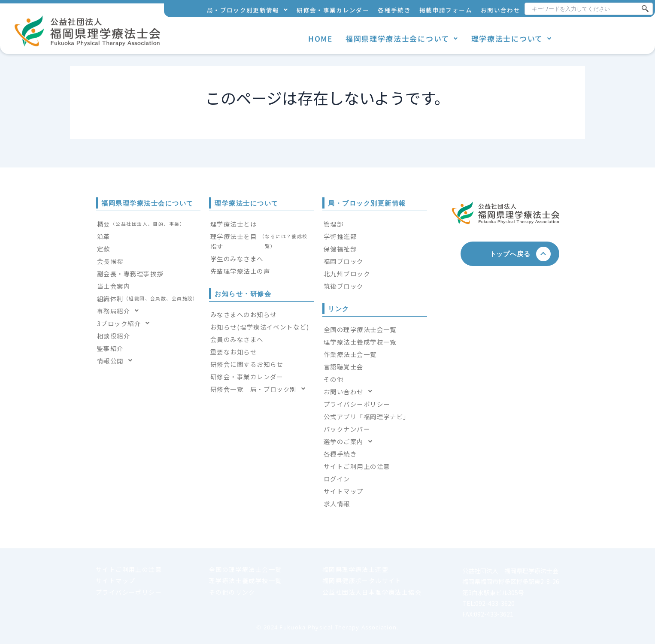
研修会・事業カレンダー (333, 10)
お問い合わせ (500, 10)
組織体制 (148, 298)
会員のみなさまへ (237, 339)
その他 (334, 379)
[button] (247, 10)
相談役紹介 (114, 336)
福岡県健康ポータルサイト (362, 581)
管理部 (334, 224)
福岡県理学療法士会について (402, 38)
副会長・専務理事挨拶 (130, 274)
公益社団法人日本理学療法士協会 (372, 592)
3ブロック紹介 (126, 323)
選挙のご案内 (350, 441)
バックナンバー (347, 429)
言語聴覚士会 (344, 367)
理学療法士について (512, 38)
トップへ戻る (514, 254)
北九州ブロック (347, 274)
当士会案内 (114, 286)
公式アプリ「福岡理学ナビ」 (367, 416)
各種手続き (394, 10)
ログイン (337, 479)
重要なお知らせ (233, 352)
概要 (141, 224)
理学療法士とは (233, 224)
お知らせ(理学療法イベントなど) (260, 327)
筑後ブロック (344, 286)
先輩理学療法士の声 (240, 271)
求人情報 (337, 503)
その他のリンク (232, 592)
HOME (320, 38)
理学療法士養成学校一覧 (360, 342)
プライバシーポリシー (357, 404)
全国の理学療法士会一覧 (360, 329)
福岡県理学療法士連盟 (355, 569)
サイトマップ (344, 491)
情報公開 (117, 361)
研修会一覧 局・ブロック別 (260, 389)
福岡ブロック (344, 261)
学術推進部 (340, 236)
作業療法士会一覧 (350, 354)
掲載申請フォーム (446, 10)
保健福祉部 (340, 249)
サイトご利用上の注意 (357, 466)
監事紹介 (110, 348)
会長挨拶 (110, 261)
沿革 (104, 236)
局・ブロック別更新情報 (247, 10)
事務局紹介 (121, 311)
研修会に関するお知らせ (247, 364)
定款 (104, 249)
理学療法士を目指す (261, 241)
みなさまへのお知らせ (243, 314)
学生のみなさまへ (237, 259)
